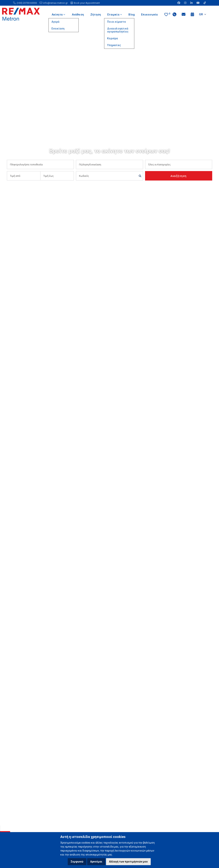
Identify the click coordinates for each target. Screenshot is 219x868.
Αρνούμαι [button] (96, 862)
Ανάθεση (78, 15)
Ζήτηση (95, 15)
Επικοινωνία (150, 15)
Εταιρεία (115, 15)
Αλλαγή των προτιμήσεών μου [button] (128, 862)
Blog (132, 15)
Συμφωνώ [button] (77, 862)
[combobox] (39, 164)
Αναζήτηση (179, 176)
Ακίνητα (58, 15)
